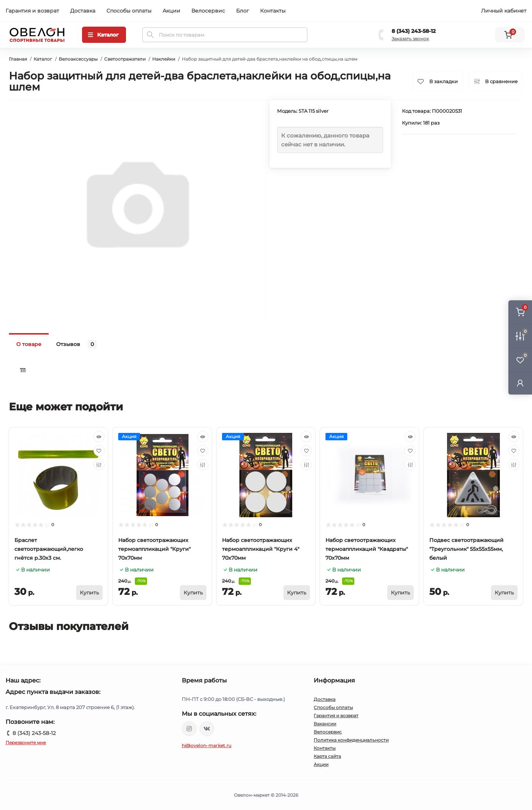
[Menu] (104, 35)
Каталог (43, 59)
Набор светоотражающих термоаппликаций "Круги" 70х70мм (154, 549)
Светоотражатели (125, 59)
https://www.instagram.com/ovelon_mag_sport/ (189, 729)
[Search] (150, 35)
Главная (18, 59)
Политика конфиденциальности (351, 740)
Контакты (273, 11)
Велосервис (208, 11)
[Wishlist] (99, 451)
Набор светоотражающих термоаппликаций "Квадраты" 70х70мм (367, 549)
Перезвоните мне (26, 743)
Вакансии (325, 724)
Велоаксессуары (78, 59)
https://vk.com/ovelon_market (207, 729)
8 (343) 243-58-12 (414, 31)
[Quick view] (99, 437)
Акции (171, 11)
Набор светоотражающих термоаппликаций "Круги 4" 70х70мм (261, 549)
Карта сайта (327, 756)
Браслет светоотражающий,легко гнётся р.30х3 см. (49, 549)
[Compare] (99, 465)
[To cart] (89, 593)
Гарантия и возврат (32, 11)
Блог (243, 11)
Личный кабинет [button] (504, 11)
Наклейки (164, 59)
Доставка (83, 11)
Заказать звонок (410, 39)
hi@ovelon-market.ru (207, 745)
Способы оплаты (129, 11)
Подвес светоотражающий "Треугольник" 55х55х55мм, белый (466, 549)
